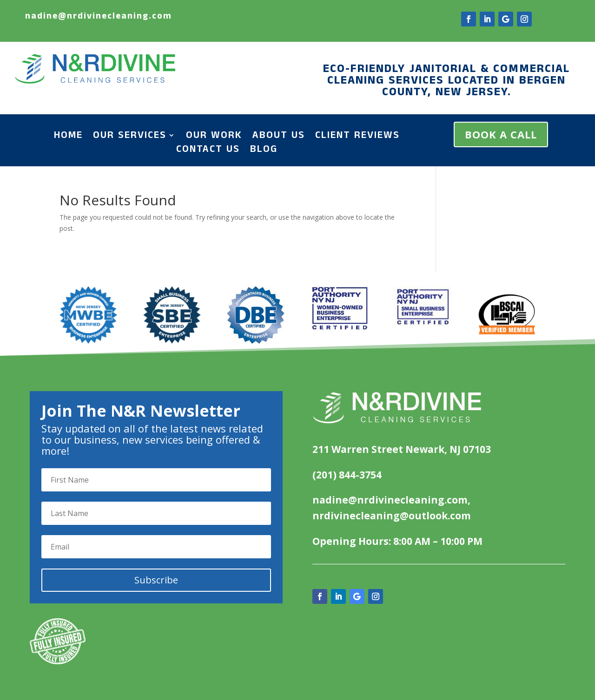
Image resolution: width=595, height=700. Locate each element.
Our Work (214, 137)
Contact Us (208, 151)
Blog (264, 151)
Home (68, 137)
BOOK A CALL (501, 134)
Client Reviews (357, 137)
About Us (279, 137)
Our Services (130, 137)
